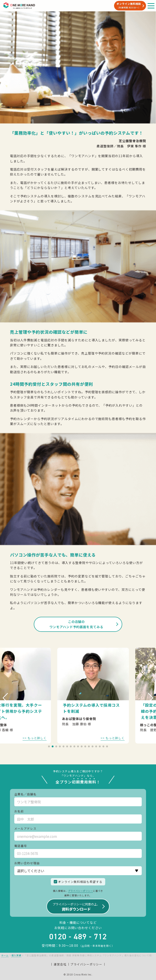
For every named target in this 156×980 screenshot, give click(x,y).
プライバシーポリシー (80, 891)
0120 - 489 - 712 (78, 937)
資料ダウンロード (76, 907)
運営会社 (60, 964)
